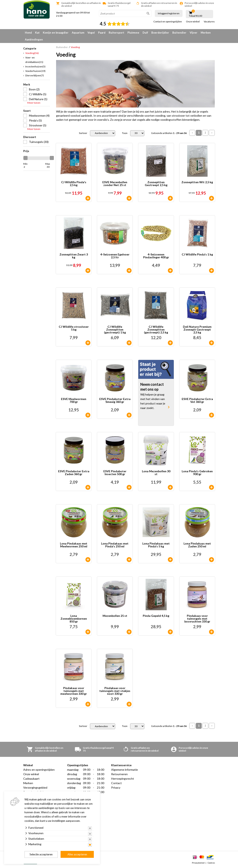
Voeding (32, 53)
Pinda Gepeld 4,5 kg (156, 616)
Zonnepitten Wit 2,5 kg (197, 182)
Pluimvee (133, 33)
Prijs (26, 151)
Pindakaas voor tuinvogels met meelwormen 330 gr (74, 691)
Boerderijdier (160, 33)
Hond (28, 33)
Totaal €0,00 (195, 16)
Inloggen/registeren (169, 13)
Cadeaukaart (31, 779)
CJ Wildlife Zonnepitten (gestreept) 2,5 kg (156, 330)
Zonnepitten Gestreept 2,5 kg (156, 184)
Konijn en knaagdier (56, 33)
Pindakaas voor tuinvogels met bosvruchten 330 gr (197, 619)
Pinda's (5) (35, 120)
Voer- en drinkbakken (34, 60)
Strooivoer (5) (38, 125)
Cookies (211, 863)
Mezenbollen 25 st (115, 616)
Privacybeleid (198, 863)
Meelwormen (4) (39, 116)
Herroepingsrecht (123, 779)
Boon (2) (34, 89)
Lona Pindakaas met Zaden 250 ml (197, 545)
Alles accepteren (77, 854)
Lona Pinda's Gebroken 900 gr (197, 473)
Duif (145, 33)
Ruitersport (116, 33)
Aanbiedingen (34, 39)
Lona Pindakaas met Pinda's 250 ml (115, 545)
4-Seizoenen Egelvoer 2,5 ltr (115, 256)
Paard (102, 33)
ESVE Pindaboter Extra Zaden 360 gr (74, 473)
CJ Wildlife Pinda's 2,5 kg (74, 184)
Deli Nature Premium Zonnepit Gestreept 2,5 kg (197, 330)
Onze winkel (193, 22)
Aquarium (78, 33)
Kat (37, 33)
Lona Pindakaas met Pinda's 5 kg (156, 545)
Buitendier (179, 33)
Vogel (91, 33)
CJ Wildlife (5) (38, 94)
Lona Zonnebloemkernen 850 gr (74, 619)
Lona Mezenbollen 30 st (156, 473)
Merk (27, 84)
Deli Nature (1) (38, 99)
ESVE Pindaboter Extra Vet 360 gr (197, 401)
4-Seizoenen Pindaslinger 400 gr (156, 256)
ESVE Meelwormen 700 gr (74, 401)
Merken (206, 33)
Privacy (116, 787)
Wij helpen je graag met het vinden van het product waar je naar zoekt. (153, 401)
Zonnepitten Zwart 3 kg (74, 256)
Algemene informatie (125, 770)
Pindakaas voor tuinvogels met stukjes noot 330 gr (115, 691)
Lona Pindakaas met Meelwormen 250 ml (74, 545)
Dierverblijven (35, 75)
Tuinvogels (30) (39, 142)
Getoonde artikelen (169, 133)
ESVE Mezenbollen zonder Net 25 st (115, 184)
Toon (125, 133)
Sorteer (83, 133)
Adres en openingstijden (39, 770)
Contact (116, 783)
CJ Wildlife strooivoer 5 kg (74, 328)
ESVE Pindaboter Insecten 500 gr (115, 473)
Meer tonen (34, 103)
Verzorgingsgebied (35, 787)
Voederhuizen (35, 71)
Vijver (194, 33)
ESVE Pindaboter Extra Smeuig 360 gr (115, 401)
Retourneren (119, 774)
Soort (27, 111)
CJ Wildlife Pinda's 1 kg (197, 255)
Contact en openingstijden (168, 22)
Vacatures (209, 22)
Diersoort (30, 137)
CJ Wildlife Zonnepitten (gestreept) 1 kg (115, 330)
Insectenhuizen (35, 66)
